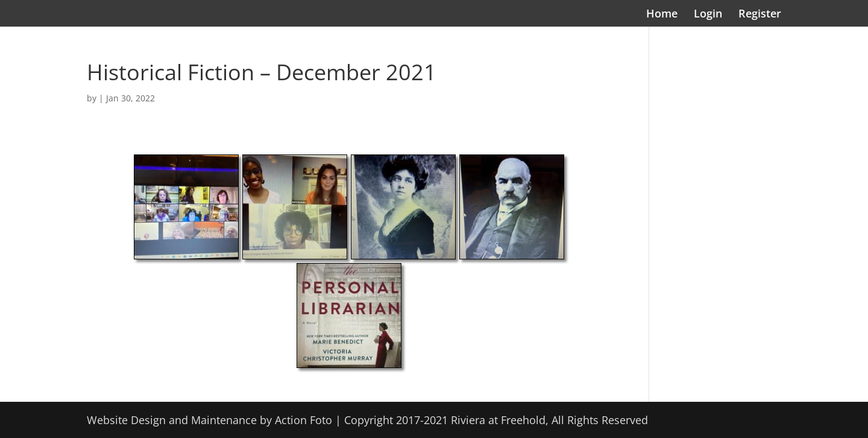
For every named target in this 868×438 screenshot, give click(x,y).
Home (662, 15)
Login (708, 15)
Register (760, 15)
